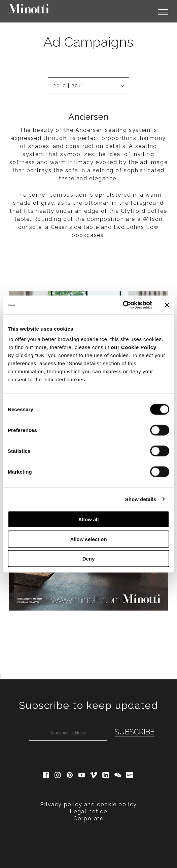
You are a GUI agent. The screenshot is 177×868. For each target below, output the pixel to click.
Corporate (88, 725)
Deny (89, 559)
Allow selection (88, 539)
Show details (141, 499)
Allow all (89, 519)
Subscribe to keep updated (88, 612)
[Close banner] (167, 305)
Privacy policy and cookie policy (88, 711)
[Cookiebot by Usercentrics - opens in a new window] (123, 305)
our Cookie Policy (133, 347)
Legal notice (88, 718)
